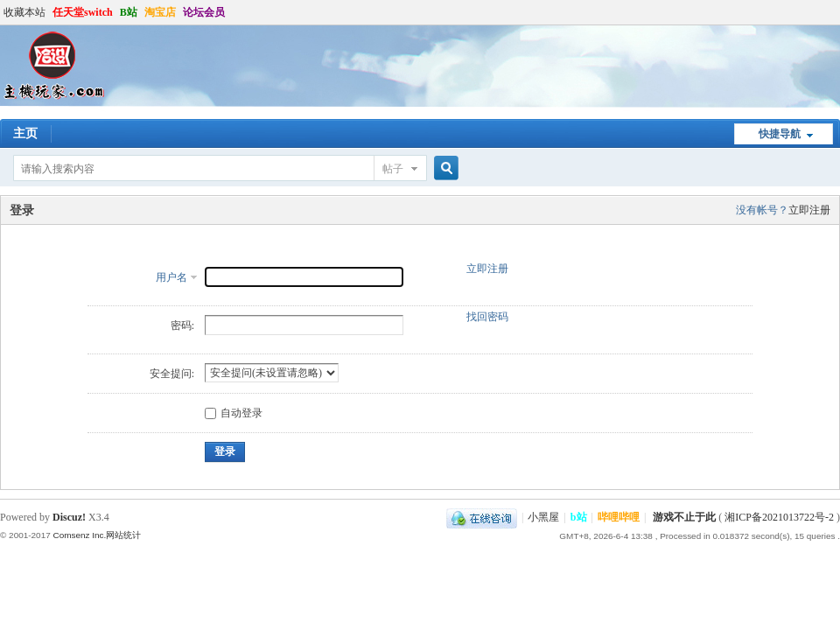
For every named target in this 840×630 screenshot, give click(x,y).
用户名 (171, 277)
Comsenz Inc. (79, 535)
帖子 (393, 169)
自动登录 (234, 413)
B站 (129, 12)
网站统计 (123, 535)
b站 (579, 517)
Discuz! (69, 517)
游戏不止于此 (684, 517)
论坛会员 (204, 12)
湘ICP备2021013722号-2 (779, 517)
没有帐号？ (762, 210)
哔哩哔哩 (619, 517)
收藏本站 (24, 12)
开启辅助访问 (836, 12)
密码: (182, 325)
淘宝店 (160, 12)
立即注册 (809, 210)
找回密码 (487, 317)
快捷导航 (780, 134)
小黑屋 (543, 517)
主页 (25, 133)
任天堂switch (83, 12)
